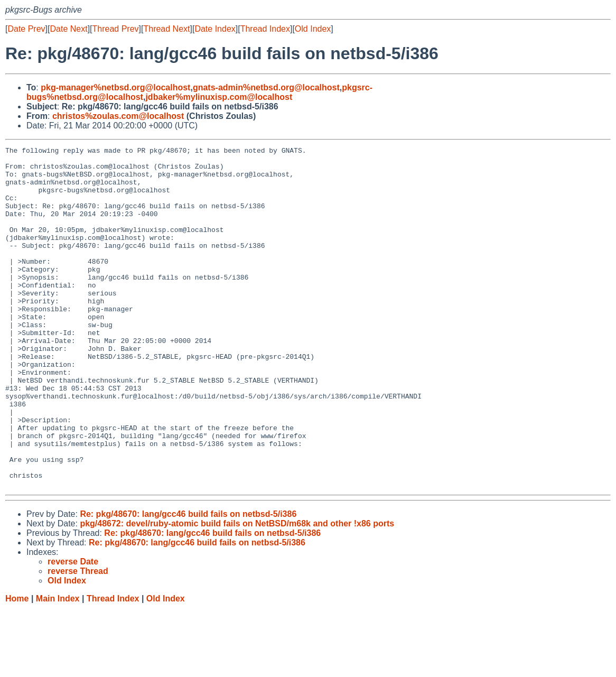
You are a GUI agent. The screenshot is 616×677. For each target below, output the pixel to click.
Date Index (215, 29)
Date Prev (26, 29)
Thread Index (265, 29)
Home (17, 667)
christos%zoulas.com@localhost (118, 116)
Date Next (68, 29)
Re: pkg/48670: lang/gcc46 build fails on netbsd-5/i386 (188, 582)
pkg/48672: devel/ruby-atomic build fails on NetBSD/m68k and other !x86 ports (237, 592)
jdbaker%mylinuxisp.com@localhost (219, 97)
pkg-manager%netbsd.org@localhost (115, 87)
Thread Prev (116, 29)
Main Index (58, 667)
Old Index (313, 29)
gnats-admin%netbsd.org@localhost (266, 87)
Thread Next (166, 29)
